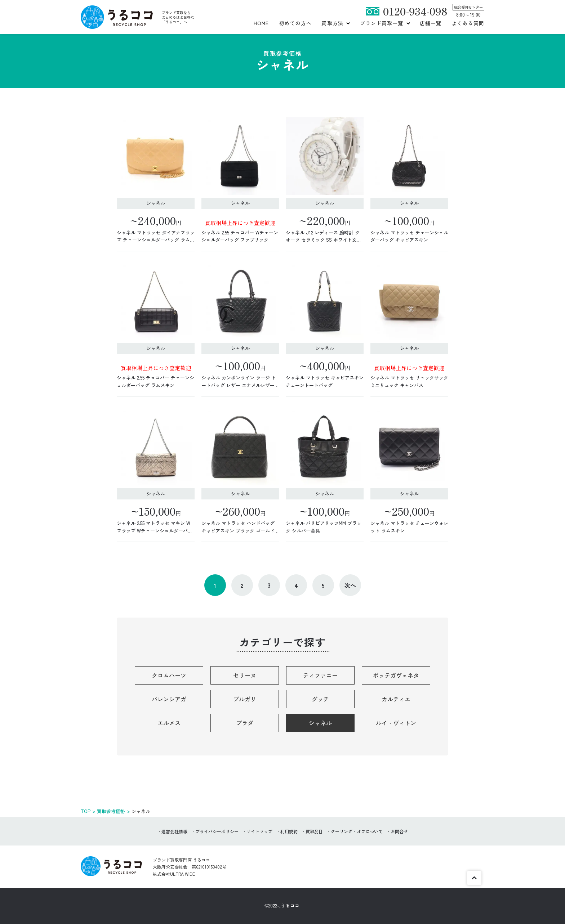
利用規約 (289, 831)
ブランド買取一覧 (382, 23)
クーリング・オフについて (357, 831)
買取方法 (332, 23)
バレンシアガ (169, 699)
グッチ (320, 699)
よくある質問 (468, 23)
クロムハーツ (169, 675)
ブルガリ (245, 699)
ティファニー (320, 675)
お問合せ (399, 831)
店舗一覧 (431, 23)
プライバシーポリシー (217, 831)
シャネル (320, 723)
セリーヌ (245, 675)
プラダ (245, 723)
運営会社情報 (174, 831)
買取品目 (314, 831)
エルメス (169, 723)
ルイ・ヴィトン (396, 723)
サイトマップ (259, 831)
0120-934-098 (415, 11)
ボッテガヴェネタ (396, 675)
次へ (350, 585)
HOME (261, 23)
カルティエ (396, 699)
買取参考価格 (111, 811)
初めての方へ (295, 23)
